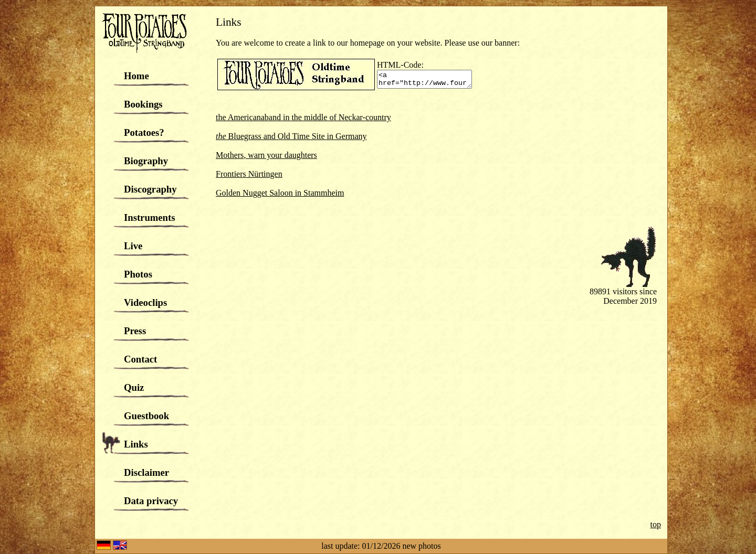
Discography (150, 189)
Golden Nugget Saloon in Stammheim (280, 193)
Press (135, 331)
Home (136, 76)
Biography (146, 161)
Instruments (149, 217)
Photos (138, 274)
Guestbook (146, 416)
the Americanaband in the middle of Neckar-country (303, 117)
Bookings (143, 104)
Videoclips (145, 302)
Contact (140, 359)
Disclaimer (146, 472)
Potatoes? (144, 132)
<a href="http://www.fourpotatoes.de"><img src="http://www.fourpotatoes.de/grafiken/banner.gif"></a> (430, 79)
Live (133, 246)
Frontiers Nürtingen (249, 174)
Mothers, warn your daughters (266, 155)
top (656, 524)
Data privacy (151, 501)
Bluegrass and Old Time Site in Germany (291, 136)
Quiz (134, 387)
